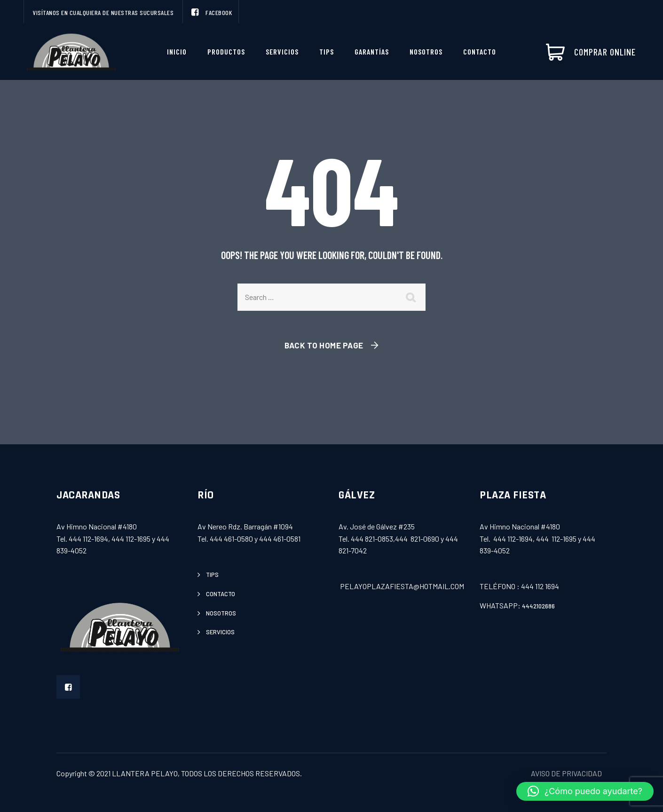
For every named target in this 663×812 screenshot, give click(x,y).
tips (212, 575)
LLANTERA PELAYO (145, 773)
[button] (585, 791)
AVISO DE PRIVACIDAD (566, 773)
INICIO (177, 51)
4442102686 (538, 606)
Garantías (372, 51)
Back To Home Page (324, 345)
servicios (282, 51)
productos (226, 51)
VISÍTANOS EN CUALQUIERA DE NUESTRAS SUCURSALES (103, 12)
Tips (327, 51)
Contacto (480, 51)
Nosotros (426, 51)
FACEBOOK (211, 12)
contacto (221, 594)
